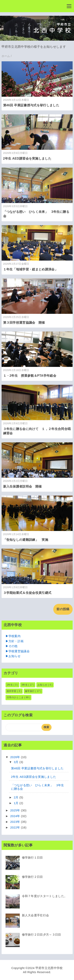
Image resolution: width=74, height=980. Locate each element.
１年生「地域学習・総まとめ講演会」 (30, 269)
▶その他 (12, 646)
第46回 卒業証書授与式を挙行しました (31, 105)
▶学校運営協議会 (18, 651)
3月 (17, 762)
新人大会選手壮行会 (36, 915)
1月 (17, 803)
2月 (17, 797)
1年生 (10, 685)
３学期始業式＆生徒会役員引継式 (27, 593)
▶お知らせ (13, 656)
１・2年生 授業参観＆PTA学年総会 (33, 376)
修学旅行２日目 (32, 877)
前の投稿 (63, 609)
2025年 (16, 810)
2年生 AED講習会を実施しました (27, 158)
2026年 (16, 757)
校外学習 (12, 691)
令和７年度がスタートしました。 (45, 896)
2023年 (16, 822)
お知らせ (43, 685)
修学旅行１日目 (32, 857)
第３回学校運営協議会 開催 (24, 323)
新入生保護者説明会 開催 (22, 486)
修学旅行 (30, 691)
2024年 (16, 816)
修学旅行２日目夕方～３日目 (42, 935)
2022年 (16, 827)
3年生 (25, 685)
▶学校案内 (13, 636)
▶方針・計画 (15, 641)
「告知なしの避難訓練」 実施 (26, 540)
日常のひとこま (16, 697)
